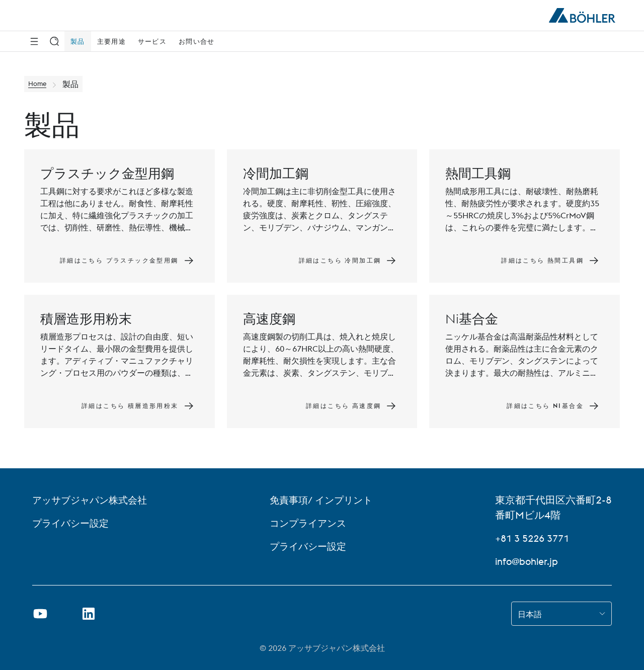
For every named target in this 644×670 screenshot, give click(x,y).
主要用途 (111, 41)
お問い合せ (197, 41)
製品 (78, 41)
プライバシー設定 (72, 523)
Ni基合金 (472, 319)
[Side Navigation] (34, 41)
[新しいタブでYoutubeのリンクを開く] (40, 614)
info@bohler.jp (528, 561)
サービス (152, 41)
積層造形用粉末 (86, 319)
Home (39, 84)
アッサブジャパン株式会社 (93, 500)
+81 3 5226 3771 (535, 538)
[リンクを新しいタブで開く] (89, 614)
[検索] (54, 41)
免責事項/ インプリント (324, 500)
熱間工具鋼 (478, 173)
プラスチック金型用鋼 (107, 173)
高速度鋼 (269, 319)
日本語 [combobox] (530, 614)
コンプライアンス (310, 523)
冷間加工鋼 (276, 173)
